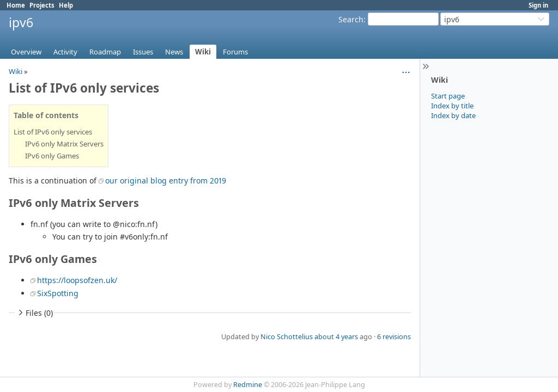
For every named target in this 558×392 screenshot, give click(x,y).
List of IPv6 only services (53, 132)
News (174, 52)
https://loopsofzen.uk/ (77, 280)
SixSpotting (58, 293)
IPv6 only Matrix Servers (64, 144)
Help (66, 5)
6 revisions (394, 337)
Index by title (452, 106)
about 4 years (336, 337)
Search (351, 19)
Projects (42, 5)
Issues (143, 52)
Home (16, 5)
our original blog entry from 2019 (166, 180)
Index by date (453, 115)
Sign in (538, 5)
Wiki (203, 52)
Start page (448, 96)
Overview (26, 52)
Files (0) (34, 313)
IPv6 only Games (52, 156)
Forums (235, 52)
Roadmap (105, 52)
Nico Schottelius (287, 337)
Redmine (248, 385)
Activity (65, 52)
